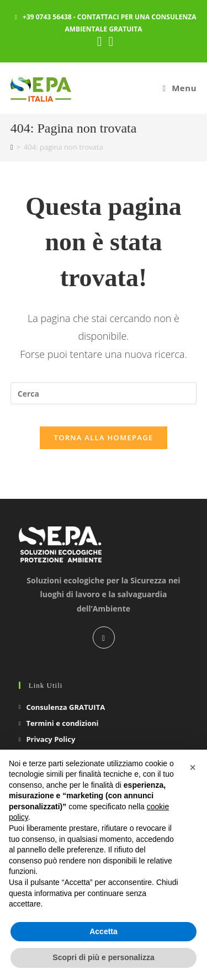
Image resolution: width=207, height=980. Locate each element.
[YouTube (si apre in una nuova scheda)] (110, 41)
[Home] (12, 147)
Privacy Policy (51, 739)
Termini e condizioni (62, 723)
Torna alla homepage (104, 438)
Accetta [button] (104, 931)
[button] (193, 767)
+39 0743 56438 (47, 17)
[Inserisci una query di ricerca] (104, 393)
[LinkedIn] (104, 637)
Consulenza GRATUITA (65, 707)
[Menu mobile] (180, 88)
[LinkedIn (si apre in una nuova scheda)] (100, 41)
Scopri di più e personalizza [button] (103, 957)
